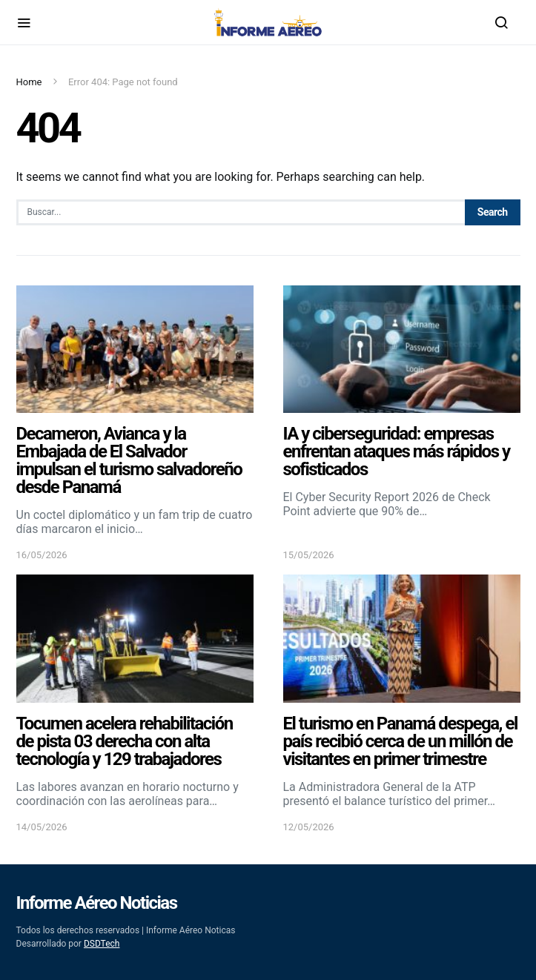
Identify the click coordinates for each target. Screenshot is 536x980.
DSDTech (102, 944)
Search (493, 212)
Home (29, 82)
